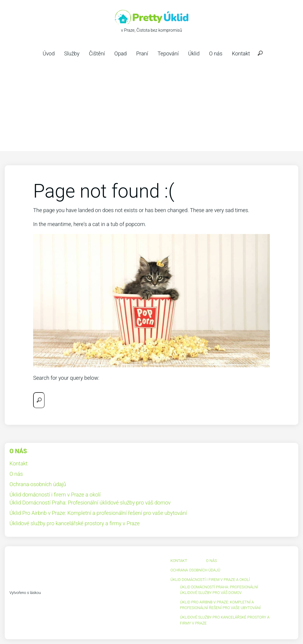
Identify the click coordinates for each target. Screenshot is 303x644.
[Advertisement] (151, 107)
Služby (72, 53)
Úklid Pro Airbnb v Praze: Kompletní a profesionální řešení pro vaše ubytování (98, 513)
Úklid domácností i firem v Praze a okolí (55, 495)
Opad (120, 53)
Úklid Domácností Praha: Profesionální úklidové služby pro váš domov (90, 503)
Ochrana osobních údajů (38, 484)
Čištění (97, 53)
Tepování (168, 53)
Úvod (49, 53)
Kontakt (241, 53)
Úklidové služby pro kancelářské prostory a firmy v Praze (75, 523)
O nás (216, 53)
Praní (142, 53)
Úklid (194, 53)
